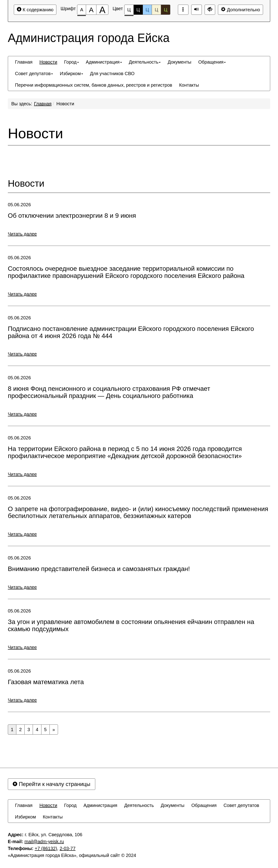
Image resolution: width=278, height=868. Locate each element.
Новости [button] (48, 62)
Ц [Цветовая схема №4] (156, 10)
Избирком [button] (71, 74)
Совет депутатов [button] (34, 74)
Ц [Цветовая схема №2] (138, 10)
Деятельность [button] (145, 62)
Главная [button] (24, 62)
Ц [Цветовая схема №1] (129, 11)
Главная (43, 104)
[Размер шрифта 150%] (91, 10)
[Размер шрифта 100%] (82, 10)
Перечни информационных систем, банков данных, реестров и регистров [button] (94, 85)
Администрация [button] (104, 62)
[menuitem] (24, 62)
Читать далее (22, 234)
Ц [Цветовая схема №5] (166, 10)
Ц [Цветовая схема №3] (147, 10)
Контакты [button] (189, 85)
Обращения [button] (212, 62)
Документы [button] (179, 62)
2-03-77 (68, 848)
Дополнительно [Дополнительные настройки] (240, 10)
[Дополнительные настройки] (210, 10)
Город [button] (72, 62)
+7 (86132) (46, 848)
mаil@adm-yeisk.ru (44, 842)
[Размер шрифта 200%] (102, 10)
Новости (65, 104)
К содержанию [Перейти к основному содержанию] (35, 10)
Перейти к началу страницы (52, 784)
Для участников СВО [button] (112, 74)
